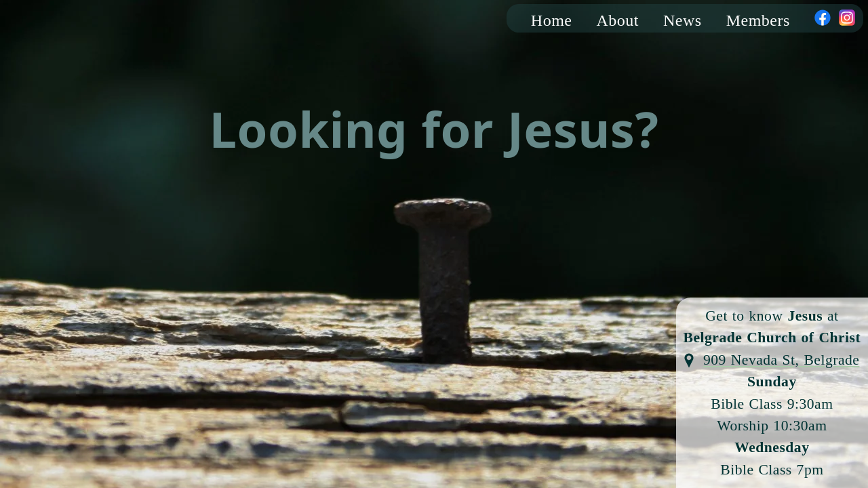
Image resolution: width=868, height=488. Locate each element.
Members (758, 20)
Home (552, 20)
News (683, 20)
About (618, 20)
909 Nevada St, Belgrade (781, 360)
